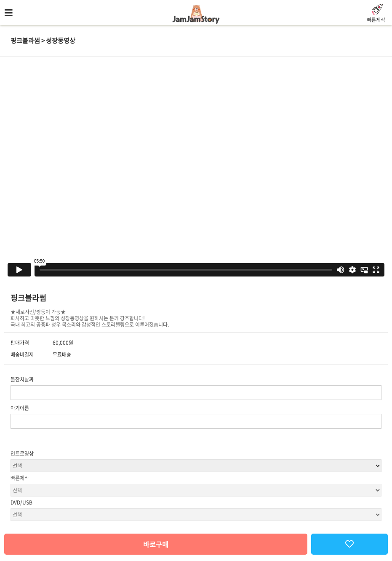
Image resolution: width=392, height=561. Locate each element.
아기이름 (20, 408)
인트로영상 (22, 454)
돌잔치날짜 (22, 379)
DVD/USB (21, 502)
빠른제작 (20, 478)
